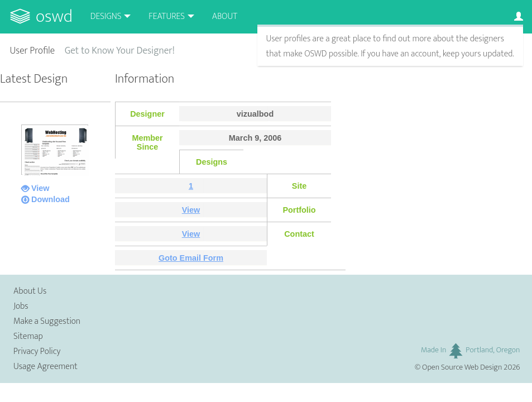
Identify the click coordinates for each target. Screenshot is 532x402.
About (225, 16)
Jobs (21, 306)
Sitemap (28, 336)
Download (51, 199)
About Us (30, 291)
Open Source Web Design (462, 367)
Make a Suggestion (47, 321)
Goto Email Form (191, 258)
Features (167, 16)
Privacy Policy (37, 351)
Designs (106, 16)
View (40, 188)
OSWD (54, 16)
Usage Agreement (45, 367)
